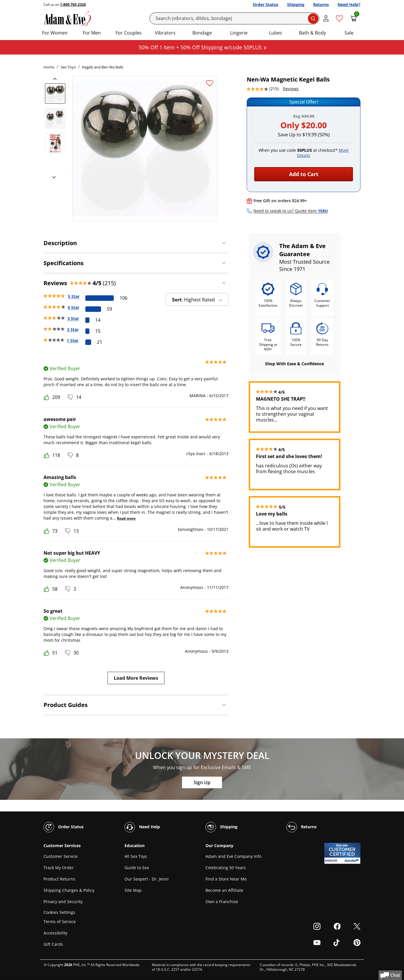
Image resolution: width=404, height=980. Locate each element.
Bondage (202, 33)
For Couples (129, 33)
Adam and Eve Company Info (233, 856)
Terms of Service (60, 922)
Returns (321, 4)
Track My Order (59, 868)
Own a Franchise (222, 902)
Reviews (291, 89)
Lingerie (239, 33)
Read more (126, 518)
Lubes (276, 33)
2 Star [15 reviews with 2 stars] (73, 329)
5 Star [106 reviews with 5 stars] (74, 296)
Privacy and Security (63, 902)
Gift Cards (53, 944)
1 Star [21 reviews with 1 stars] (73, 340)
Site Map (133, 890)
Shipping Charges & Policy (69, 890)
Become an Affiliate (224, 890)
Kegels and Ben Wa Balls (103, 67)
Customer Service (61, 856)
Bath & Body (312, 33)
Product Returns (59, 879)
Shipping (296, 4)
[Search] (235, 18)
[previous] (57, 79)
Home (49, 67)
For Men (92, 33)
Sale (349, 33)
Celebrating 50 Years (226, 868)
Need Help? (349, 4)
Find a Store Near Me (226, 879)
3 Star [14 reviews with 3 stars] (73, 318)
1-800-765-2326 (73, 4)
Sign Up (202, 782)
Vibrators (165, 33)
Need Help (142, 827)
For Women (55, 33)
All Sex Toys (136, 856)
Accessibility (55, 933)
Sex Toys (68, 67)
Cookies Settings (59, 912)
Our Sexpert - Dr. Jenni (147, 879)
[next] (52, 178)
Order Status (266, 4)
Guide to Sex (137, 868)
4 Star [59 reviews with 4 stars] (73, 307)
